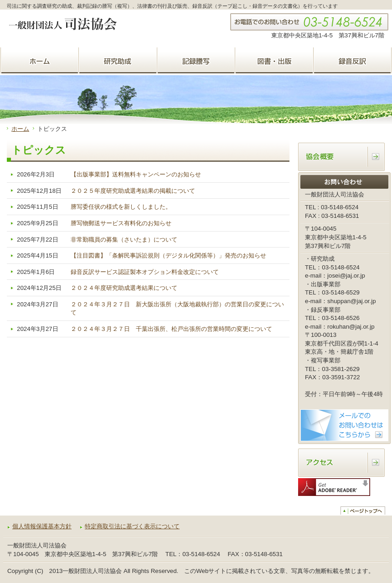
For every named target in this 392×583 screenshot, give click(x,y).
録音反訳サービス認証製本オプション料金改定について (145, 272)
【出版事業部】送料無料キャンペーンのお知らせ (136, 174)
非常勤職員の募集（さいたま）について (124, 240)
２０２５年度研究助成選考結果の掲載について (133, 191)
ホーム (20, 129)
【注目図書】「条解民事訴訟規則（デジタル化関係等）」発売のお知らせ (168, 255)
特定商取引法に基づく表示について (132, 526)
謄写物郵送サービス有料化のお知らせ (121, 223)
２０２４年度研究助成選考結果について (124, 288)
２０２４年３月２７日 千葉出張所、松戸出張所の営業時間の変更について (171, 329)
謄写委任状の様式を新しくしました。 (121, 207)
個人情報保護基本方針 (42, 526)
